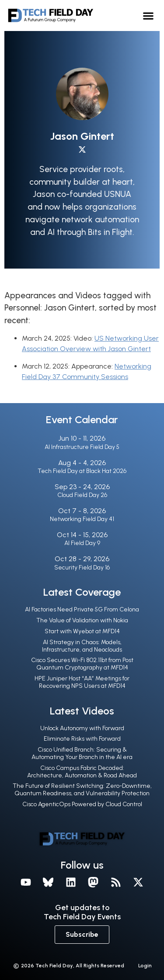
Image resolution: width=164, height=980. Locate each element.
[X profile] (82, 150)
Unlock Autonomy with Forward (82, 728)
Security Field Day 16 (82, 568)
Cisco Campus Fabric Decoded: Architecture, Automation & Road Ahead (82, 772)
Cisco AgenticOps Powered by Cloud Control (82, 804)
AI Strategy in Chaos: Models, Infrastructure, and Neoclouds (82, 646)
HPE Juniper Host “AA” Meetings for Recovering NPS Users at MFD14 (82, 682)
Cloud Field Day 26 (82, 495)
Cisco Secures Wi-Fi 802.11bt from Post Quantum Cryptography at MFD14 (82, 664)
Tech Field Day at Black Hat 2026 (82, 471)
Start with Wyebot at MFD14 (82, 631)
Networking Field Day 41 (82, 519)
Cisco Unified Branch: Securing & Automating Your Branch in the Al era (82, 753)
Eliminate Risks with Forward (82, 739)
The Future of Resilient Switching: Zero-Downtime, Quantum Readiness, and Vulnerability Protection (82, 790)
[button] (148, 16)
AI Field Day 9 (82, 543)
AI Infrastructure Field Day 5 (82, 447)
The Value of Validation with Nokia (82, 620)
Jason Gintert (82, 136)
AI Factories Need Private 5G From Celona (82, 609)
